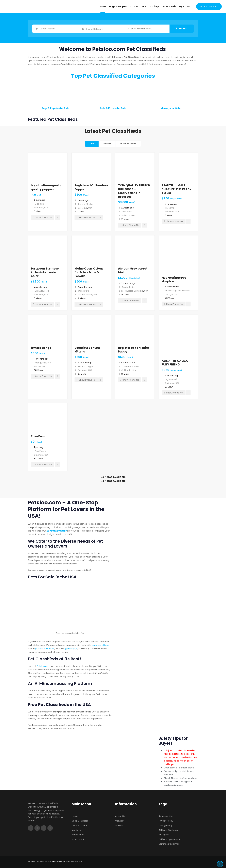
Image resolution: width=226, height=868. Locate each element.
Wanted (107, 144)
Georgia (169, 295)
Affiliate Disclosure (169, 830)
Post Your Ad (209, 6)
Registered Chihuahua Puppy (91, 188)
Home (103, 6)
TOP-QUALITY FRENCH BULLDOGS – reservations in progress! (134, 191)
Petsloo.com (43, 666)
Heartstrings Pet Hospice (174, 280)
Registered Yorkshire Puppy (133, 350)
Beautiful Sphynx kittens (87, 350)
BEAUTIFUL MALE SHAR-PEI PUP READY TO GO (177, 189)
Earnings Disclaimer (169, 844)
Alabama (39, 208)
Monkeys (155, 6)
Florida (37, 367)
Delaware (39, 455)
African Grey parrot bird (133, 271)
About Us (120, 816)
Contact (120, 821)
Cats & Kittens (138, 6)
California (83, 208)
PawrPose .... (41, 451)
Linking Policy (166, 826)
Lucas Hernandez (131, 367)
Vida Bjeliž (39, 204)
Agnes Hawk (171, 380)
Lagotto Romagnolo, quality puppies (46, 188)
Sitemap (120, 826)
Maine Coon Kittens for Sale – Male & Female (89, 273)
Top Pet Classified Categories (113, 76)
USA (46, 208)
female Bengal (42, 348)
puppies (96, 645)
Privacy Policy (166, 821)
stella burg (84, 291)
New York (39, 295)
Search (182, 29)
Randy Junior (128, 287)
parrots (39, 649)
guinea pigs (71, 649)
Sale (92, 144)
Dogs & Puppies (118, 6)
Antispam (164, 835)
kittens (105, 645)
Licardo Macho (86, 204)
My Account (186, 6)
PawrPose (38, 436)
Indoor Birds (169, 6)
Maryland (169, 212)
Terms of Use (166, 816)
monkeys (49, 649)
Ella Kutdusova (42, 291)
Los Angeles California (132, 291)
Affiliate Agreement (169, 840)
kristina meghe (86, 367)
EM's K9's (170, 208)
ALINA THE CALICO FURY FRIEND (175, 363)
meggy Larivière (43, 363)
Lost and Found (128, 144)
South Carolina (85, 295)
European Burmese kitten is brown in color (45, 273)
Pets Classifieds (53, 862)
